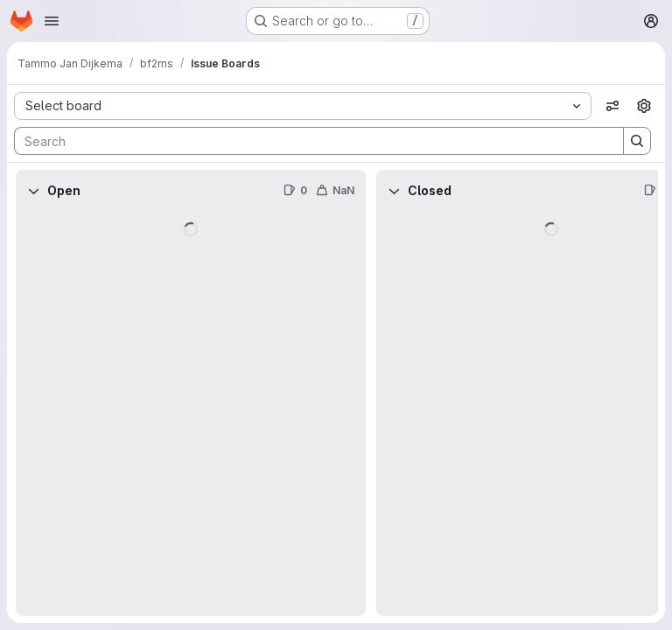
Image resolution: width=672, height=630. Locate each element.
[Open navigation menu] (52, 21)
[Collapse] (33, 191)
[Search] (310, 141)
